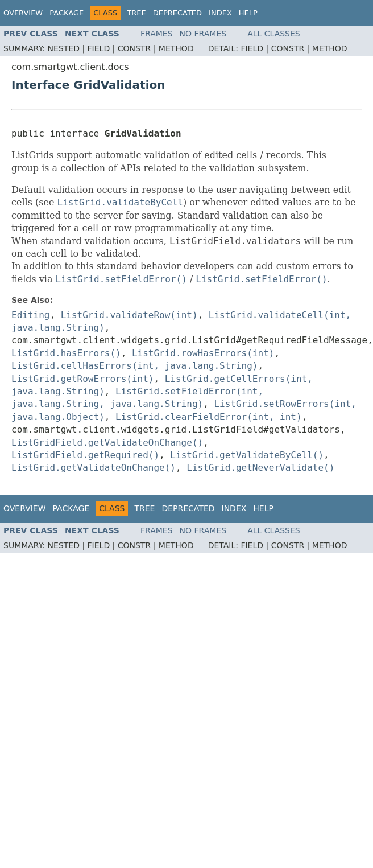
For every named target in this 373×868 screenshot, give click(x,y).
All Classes (274, 34)
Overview (23, 13)
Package (67, 13)
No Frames (203, 34)
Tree (136, 13)
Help (248, 13)
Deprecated (177, 13)
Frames (157, 34)
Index (220, 13)
